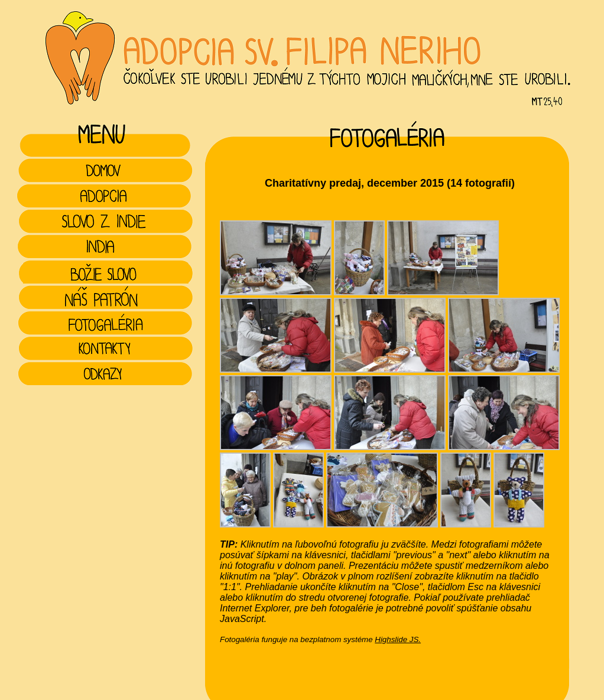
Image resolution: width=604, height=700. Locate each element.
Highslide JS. (398, 639)
